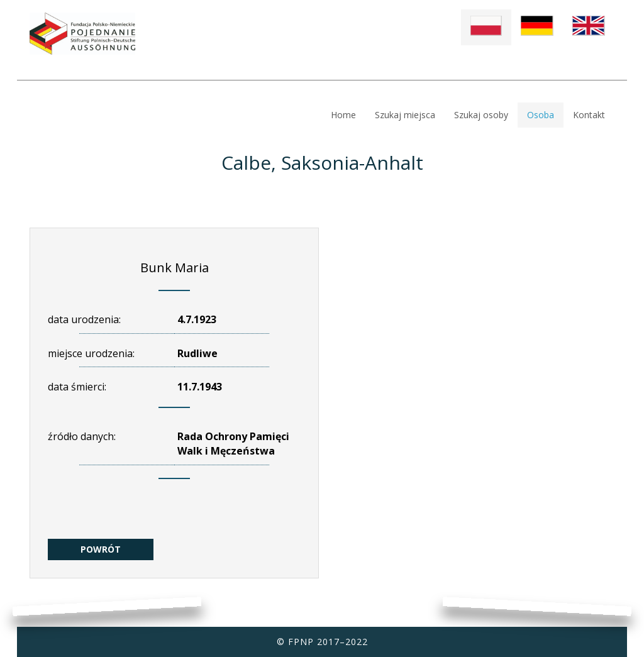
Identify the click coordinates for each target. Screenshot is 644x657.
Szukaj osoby (481, 115)
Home (343, 115)
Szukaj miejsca (405, 115)
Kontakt (589, 115)
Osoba (541, 115)
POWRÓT (101, 549)
